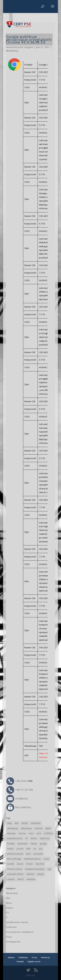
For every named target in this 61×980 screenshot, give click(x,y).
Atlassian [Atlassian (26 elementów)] (11, 833)
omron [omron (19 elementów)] (20, 864)
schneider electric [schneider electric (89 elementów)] (15, 874)
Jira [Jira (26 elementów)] (41, 849)
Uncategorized (13, 942)
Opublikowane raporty (17, 922)
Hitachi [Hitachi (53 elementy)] (10, 849)
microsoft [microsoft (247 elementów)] (38, 854)
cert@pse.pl (17, 798)
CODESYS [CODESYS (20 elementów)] (48, 833)
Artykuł (9, 908)
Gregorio (29, 47)
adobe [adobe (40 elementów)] (25, 823)
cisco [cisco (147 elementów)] (31, 833)
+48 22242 (19, 781)
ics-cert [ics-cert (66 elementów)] (20, 849)
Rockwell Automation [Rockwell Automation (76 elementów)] (35, 869)
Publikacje (23, 957)
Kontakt (20, 961)
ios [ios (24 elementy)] (35, 849)
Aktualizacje (12, 51)
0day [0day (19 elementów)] (9, 823)
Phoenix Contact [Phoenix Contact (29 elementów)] (15, 869)
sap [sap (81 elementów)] (49, 869)
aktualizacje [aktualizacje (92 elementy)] (26, 828)
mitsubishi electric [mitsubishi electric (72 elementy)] (32, 859)
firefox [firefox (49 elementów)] (34, 838)
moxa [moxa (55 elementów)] (46, 859)
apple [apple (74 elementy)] (48, 828)
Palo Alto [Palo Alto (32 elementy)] (40, 864)
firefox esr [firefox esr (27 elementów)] (45, 838)
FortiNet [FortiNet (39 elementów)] (11, 844)
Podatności (11, 927)
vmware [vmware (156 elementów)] (11, 879)
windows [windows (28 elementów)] (31, 879)
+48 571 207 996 (20, 790)
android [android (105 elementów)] (39, 828)
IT (7, 917)
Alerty (9, 903)
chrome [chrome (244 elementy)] (22, 833)
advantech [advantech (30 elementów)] (36, 823)
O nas (34, 957)
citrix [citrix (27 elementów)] (39, 833)
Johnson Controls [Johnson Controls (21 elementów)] (15, 854)
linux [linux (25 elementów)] (28, 854)
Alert (8, 898)
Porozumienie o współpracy (20, 932)
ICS (7, 912)
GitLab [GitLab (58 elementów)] (34, 844)
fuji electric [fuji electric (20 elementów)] (23, 844)
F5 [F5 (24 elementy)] (27, 838)
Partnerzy (45, 957)
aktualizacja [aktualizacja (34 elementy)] (13, 828)
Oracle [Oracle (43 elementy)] (29, 864)
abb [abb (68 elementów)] (17, 823)
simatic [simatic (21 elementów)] (41, 874)
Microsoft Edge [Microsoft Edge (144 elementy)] (14, 859)
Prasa (9, 937)
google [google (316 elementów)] (43, 844)
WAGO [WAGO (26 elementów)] (21, 879)
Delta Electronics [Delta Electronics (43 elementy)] (15, 838)
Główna (11, 957)
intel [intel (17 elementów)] (28, 849)
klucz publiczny (19, 807)
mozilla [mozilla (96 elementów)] (10, 864)
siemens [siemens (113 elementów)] (30, 874)
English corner (34, 961)
